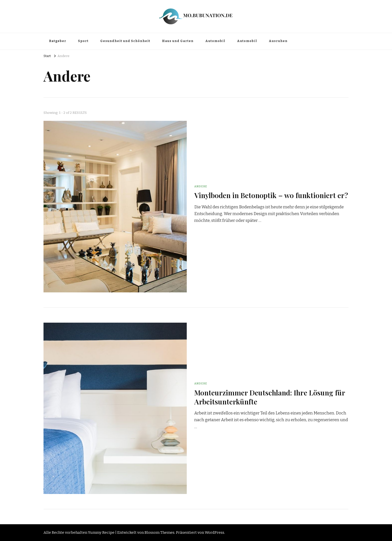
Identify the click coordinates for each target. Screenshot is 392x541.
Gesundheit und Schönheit (125, 41)
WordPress (214, 532)
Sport (83, 41)
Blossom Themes (159, 532)
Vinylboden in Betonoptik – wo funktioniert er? (271, 195)
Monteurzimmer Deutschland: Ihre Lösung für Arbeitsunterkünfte (270, 397)
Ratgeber (58, 41)
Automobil (215, 41)
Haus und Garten (178, 41)
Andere (201, 186)
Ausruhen (278, 41)
